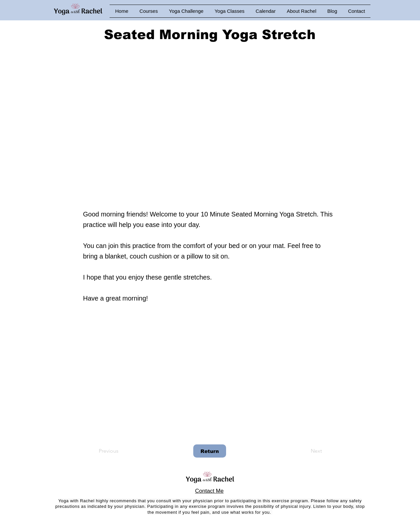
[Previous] (120, 451)
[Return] (210, 451)
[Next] (305, 451)
